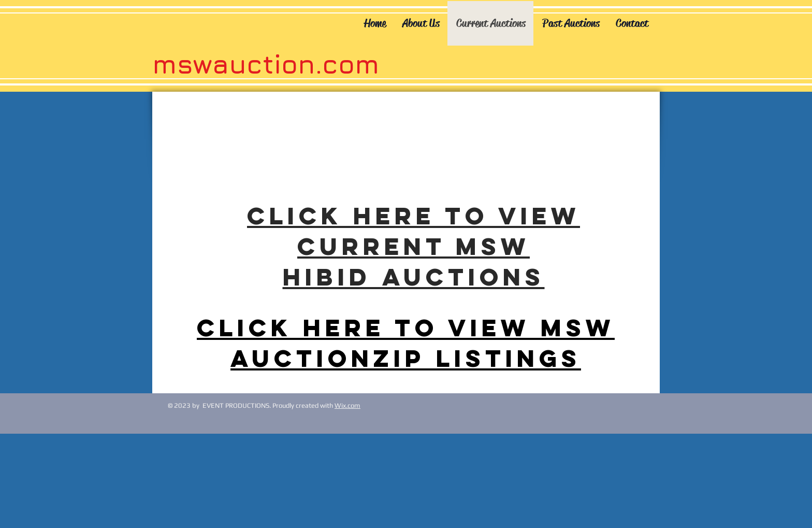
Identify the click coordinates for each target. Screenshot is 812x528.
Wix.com (347, 405)
